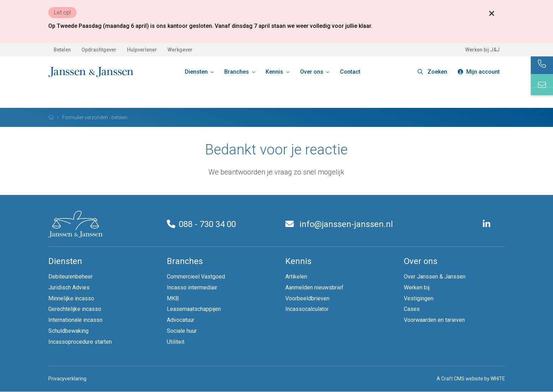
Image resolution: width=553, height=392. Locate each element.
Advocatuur (181, 320)
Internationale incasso (75, 320)
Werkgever (180, 50)
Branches (237, 72)
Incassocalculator (307, 309)
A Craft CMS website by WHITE (471, 379)
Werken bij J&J (482, 50)
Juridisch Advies (69, 287)
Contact (350, 72)
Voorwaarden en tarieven (434, 320)
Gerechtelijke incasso (75, 309)
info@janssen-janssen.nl (339, 224)
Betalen (62, 50)
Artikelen (296, 277)
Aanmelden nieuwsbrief (314, 287)
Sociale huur (182, 331)
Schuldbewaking (68, 331)
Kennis (275, 72)
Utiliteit (176, 342)
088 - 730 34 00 (201, 224)
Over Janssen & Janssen (435, 277)
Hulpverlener (142, 50)
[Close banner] (492, 13)
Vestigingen (419, 298)
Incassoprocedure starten (80, 342)
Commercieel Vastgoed (196, 277)
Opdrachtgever (99, 50)
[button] (432, 72)
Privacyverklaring (67, 379)
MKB (173, 298)
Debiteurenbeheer (71, 277)
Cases (412, 309)
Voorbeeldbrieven (307, 298)
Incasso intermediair (192, 287)
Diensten (197, 72)
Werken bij (417, 287)
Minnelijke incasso (71, 298)
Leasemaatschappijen (194, 309)
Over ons (312, 72)
